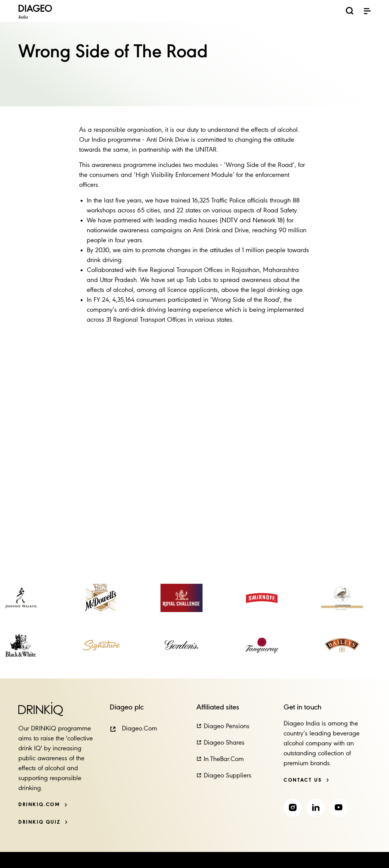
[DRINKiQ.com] (43, 805)
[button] (133, 729)
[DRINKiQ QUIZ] (43, 822)
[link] (21, 598)
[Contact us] (306, 780)
